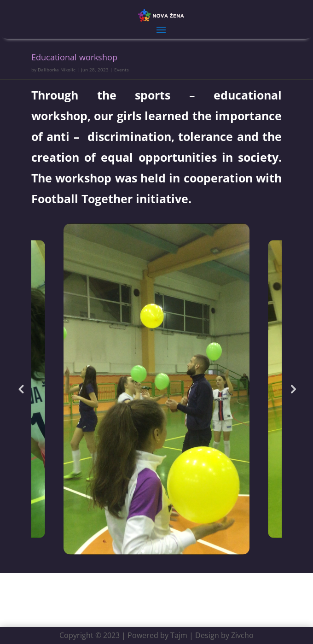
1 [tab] (143, 551)
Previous (21, 389)
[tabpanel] (156, 389)
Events (122, 70)
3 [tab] (171, 551)
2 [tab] (157, 551)
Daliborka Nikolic (57, 70)
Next (292, 389)
